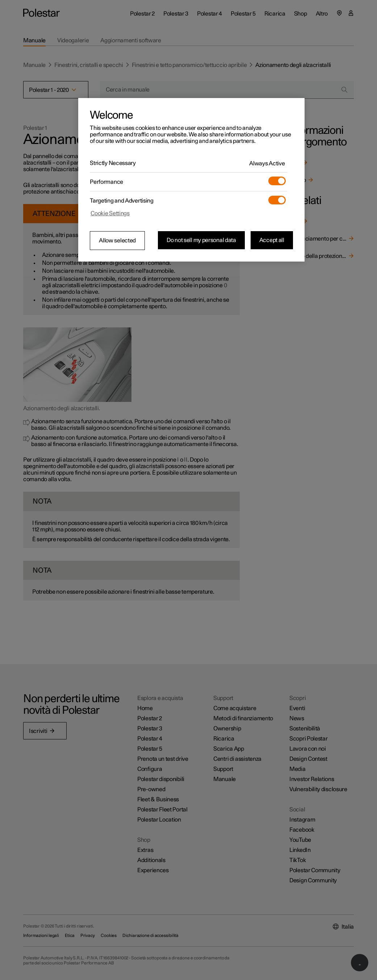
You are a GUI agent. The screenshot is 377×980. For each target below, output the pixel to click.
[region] (191, 180)
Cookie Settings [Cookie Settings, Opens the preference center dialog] (110, 213)
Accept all (272, 240)
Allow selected (117, 241)
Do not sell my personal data (201, 240)
